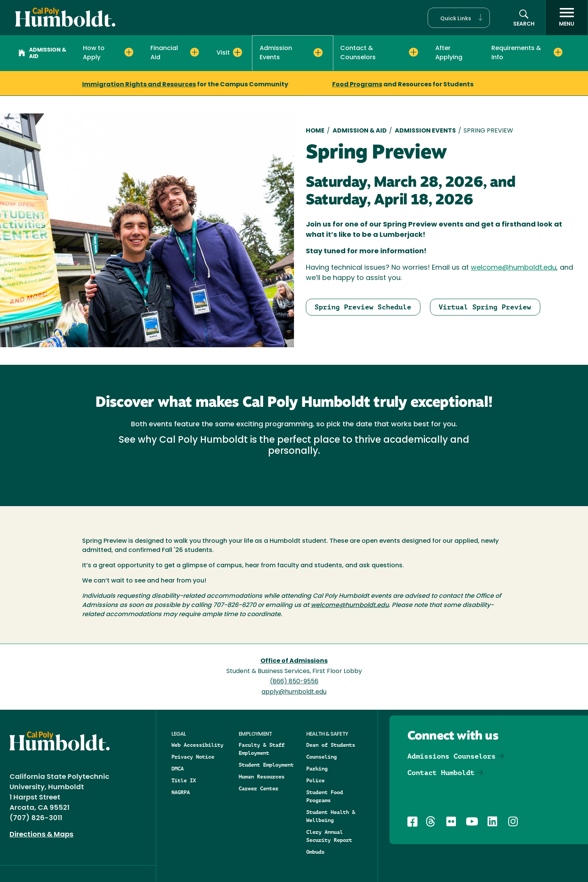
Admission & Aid (42, 53)
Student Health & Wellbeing (331, 816)
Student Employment (266, 765)
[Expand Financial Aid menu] (195, 52)
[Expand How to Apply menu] (129, 52)
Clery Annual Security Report (329, 836)
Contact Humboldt (441, 773)
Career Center (258, 788)
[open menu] (567, 18)
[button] (459, 18)
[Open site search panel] (524, 18)
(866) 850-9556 (294, 682)
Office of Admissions (294, 661)
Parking (317, 769)
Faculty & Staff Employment (262, 749)
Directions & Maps (41, 835)
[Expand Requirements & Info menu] (558, 52)
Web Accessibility (197, 745)
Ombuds (315, 852)
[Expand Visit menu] (237, 52)
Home (315, 131)
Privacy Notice (193, 757)
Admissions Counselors (451, 756)
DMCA (178, 769)
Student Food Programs (325, 796)
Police (315, 780)
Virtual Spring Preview (485, 307)
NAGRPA (181, 792)
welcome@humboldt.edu (514, 268)
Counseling (321, 757)
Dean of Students (331, 745)
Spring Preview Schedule (363, 307)
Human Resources (262, 777)
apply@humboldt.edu (294, 692)
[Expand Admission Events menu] (318, 53)
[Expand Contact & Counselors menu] (413, 52)
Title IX (184, 780)
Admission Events (425, 131)
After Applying (449, 53)
